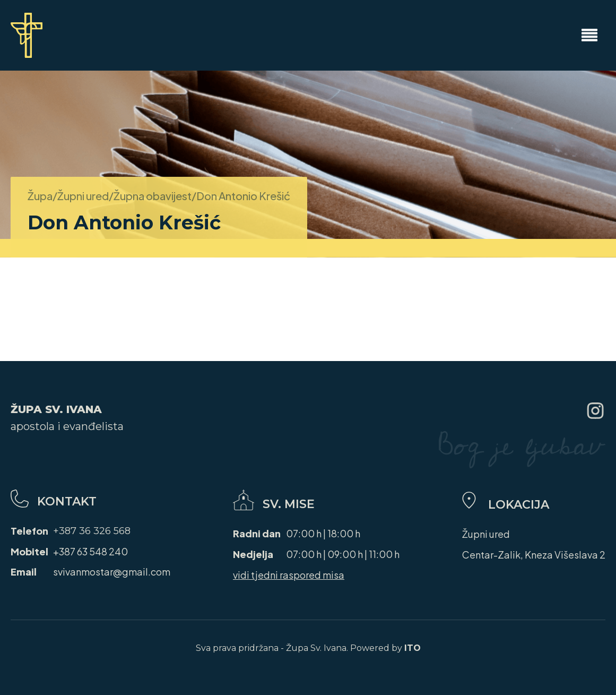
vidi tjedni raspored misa (289, 575)
